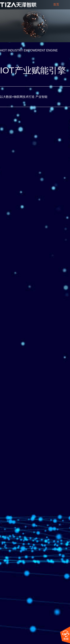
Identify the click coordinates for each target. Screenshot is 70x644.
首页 (56, 4)
